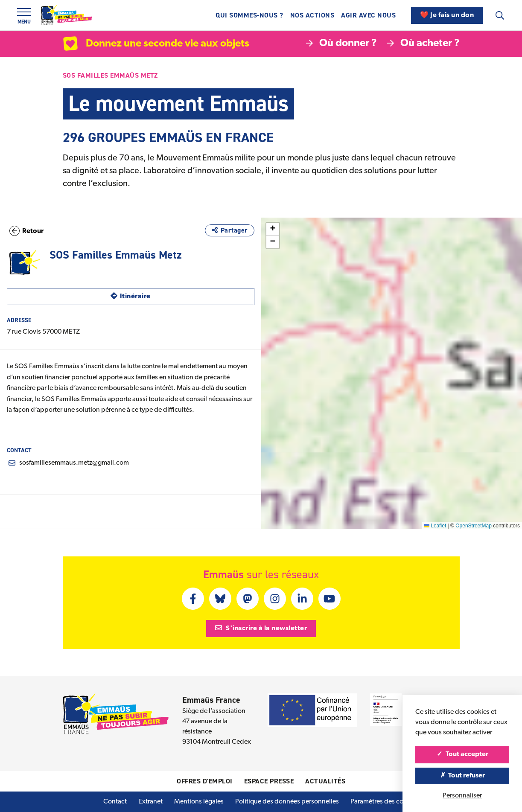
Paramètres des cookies (385, 802)
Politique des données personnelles (287, 802)
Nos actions (312, 15)
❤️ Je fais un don (447, 15)
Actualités (325, 781)
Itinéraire (160, 295)
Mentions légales (199, 802)
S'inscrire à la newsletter (261, 628)
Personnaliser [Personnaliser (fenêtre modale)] (462, 796)
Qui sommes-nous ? (249, 15)
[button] (434, 351)
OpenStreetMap (474, 526)
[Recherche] (500, 15)
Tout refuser (462, 776)
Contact (115, 802)
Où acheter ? (423, 44)
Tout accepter (462, 754)
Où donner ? (341, 44)
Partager (230, 230)
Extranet (150, 802)
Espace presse (269, 781)
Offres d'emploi (205, 781)
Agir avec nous (368, 15)
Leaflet (435, 526)
